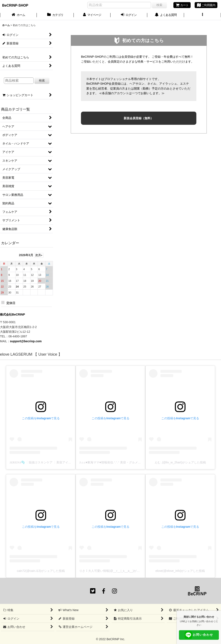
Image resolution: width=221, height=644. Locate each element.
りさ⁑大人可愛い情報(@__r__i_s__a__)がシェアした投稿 (118, 571)
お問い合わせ (199, 635)
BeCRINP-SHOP (15, 5)
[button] (202, 15)
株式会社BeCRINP (13, 314)
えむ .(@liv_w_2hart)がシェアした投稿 (180, 462)
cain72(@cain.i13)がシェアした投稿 (41, 571)
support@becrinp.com (26, 341)
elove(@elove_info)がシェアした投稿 (180, 571)
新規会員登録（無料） (139, 118)
